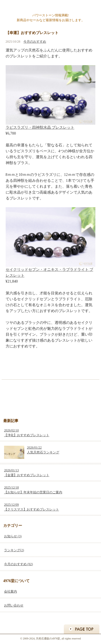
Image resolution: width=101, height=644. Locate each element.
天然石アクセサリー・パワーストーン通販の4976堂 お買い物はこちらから (51, 398)
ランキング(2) (14, 550)
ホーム (51, 366)
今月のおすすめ (35, 42)
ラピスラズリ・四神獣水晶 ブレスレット (40, 127)
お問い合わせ (14, 605)
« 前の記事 (13, 366)
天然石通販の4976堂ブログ (50, 7)
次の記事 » (88, 366)
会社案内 (11, 591)
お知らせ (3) (13, 536)
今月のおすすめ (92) (18, 564)
